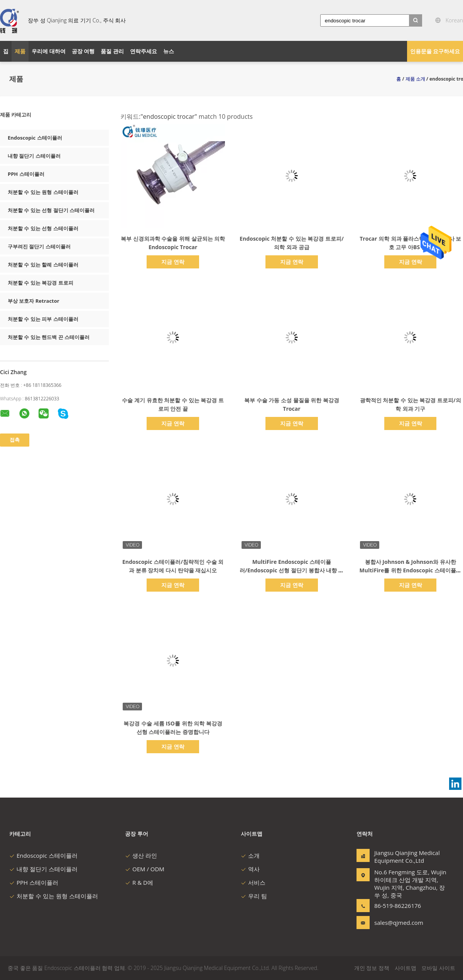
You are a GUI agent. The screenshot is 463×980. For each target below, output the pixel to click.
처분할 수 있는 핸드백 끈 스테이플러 (49, 337)
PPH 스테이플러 (26, 174)
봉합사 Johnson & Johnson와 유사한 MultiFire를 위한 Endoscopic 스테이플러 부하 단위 (411, 570)
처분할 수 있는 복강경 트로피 (41, 283)
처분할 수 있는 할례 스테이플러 (43, 265)
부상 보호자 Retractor (34, 301)
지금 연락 (173, 262)
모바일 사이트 (438, 968)
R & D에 (139, 882)
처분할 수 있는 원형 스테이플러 (43, 192)
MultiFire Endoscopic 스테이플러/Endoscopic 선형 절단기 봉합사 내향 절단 (292, 570)
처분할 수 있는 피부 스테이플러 (43, 319)
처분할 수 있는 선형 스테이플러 (43, 228)
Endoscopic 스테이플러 (35, 138)
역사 (250, 869)
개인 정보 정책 (372, 968)
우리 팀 (254, 896)
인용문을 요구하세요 (435, 51)
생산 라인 (141, 855)
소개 (250, 855)
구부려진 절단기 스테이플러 (39, 246)
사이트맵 (406, 968)
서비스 (253, 882)
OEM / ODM (145, 869)
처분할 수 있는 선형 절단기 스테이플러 (51, 210)
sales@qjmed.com (399, 923)
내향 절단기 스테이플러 (34, 156)
